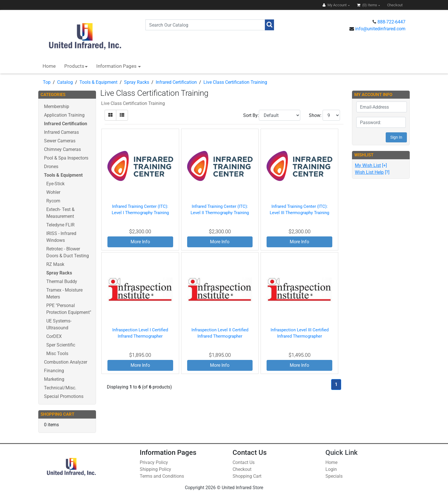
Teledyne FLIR (60, 225)
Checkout (242, 469)
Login (331, 469)
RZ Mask (55, 264)
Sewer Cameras (60, 141)
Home (49, 66)
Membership (57, 106)
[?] (372, 172)
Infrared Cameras (61, 132)
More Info (140, 242)
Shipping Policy (155, 469)
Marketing (54, 379)
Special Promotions (64, 396)
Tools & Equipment (98, 82)
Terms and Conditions (162, 476)
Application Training (64, 115)
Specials (334, 476)
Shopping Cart (247, 476)
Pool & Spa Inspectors (66, 158)
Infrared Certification (176, 82)
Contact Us (244, 462)
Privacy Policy (154, 462)
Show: (315, 115)
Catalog (65, 82)
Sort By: (251, 115)
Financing (54, 371)
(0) (367, 5)
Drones (51, 167)
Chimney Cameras (62, 149)
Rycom (53, 201)
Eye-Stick (55, 184)
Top (47, 82)
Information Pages (117, 66)
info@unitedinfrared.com (380, 29)
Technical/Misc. (60, 388)
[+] (371, 165)
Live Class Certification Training (235, 82)
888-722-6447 (391, 22)
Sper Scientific (61, 345)
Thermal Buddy (62, 281)
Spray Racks (137, 82)
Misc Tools (57, 353)
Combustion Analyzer (66, 362)
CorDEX (54, 336)
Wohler (53, 192)
